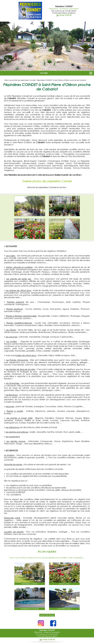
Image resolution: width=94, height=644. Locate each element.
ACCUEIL (44, 73)
